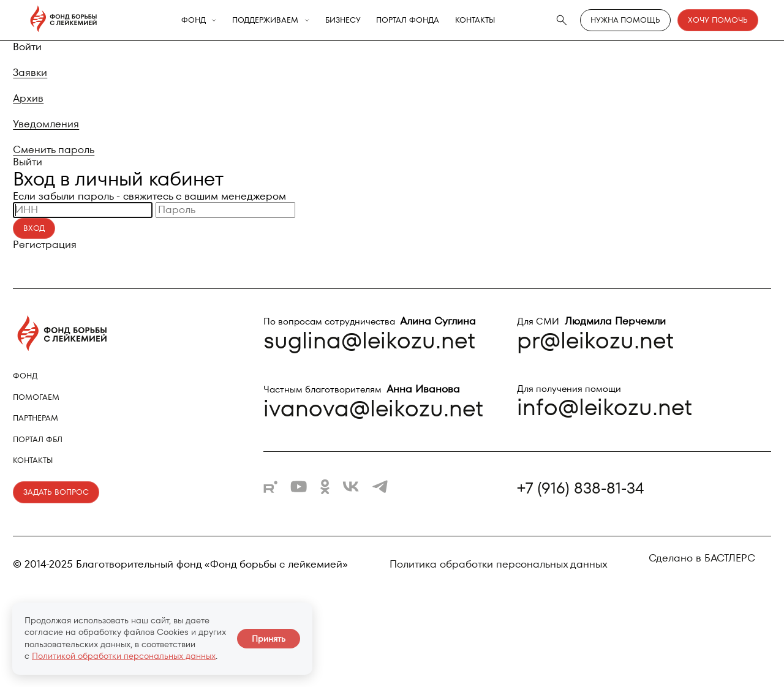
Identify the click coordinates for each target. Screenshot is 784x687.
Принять (269, 639)
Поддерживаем (265, 21)
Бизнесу (343, 21)
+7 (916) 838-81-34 (580, 489)
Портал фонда (408, 21)
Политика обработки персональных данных (499, 565)
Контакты (475, 21)
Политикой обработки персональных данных (124, 656)
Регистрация (45, 244)
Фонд (194, 21)
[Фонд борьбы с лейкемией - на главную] (63, 20)
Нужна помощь (625, 20)
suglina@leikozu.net (369, 340)
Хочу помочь (718, 20)
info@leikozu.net (605, 407)
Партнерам (36, 418)
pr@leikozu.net (595, 340)
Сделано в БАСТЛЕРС (702, 558)
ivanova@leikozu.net (373, 408)
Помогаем (36, 397)
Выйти (28, 162)
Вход (34, 228)
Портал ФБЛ (38, 439)
